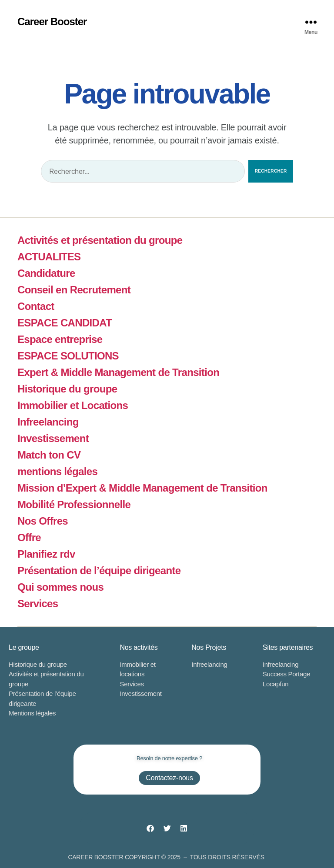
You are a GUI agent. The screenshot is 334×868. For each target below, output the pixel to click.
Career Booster (52, 22)
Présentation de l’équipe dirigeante (99, 570)
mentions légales (57, 471)
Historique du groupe (67, 389)
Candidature (46, 273)
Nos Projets (209, 647)
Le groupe (24, 647)
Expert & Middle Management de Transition (118, 372)
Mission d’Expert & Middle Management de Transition (142, 488)
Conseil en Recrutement (74, 290)
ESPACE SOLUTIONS (68, 356)
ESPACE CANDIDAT (65, 323)
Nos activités (139, 647)
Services (38, 604)
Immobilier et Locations (73, 405)
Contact (36, 306)
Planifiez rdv (46, 554)
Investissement (53, 438)
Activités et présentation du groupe (100, 240)
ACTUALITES (49, 257)
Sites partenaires (288, 647)
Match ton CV (49, 455)
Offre (29, 537)
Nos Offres (43, 521)
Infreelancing (48, 422)
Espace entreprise (60, 339)
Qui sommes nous (60, 587)
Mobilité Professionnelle (74, 504)
